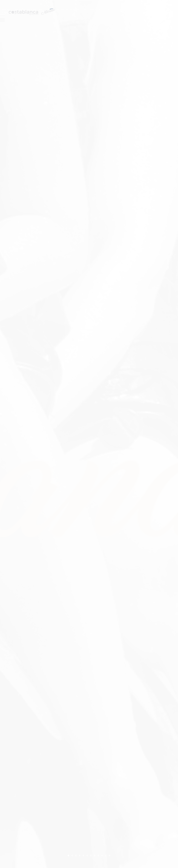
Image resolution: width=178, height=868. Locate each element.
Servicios (113, 9)
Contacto (10, 13)
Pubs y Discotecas (139, 9)
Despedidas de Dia (29, 9)
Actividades (93, 9)
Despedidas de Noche (63, 9)
